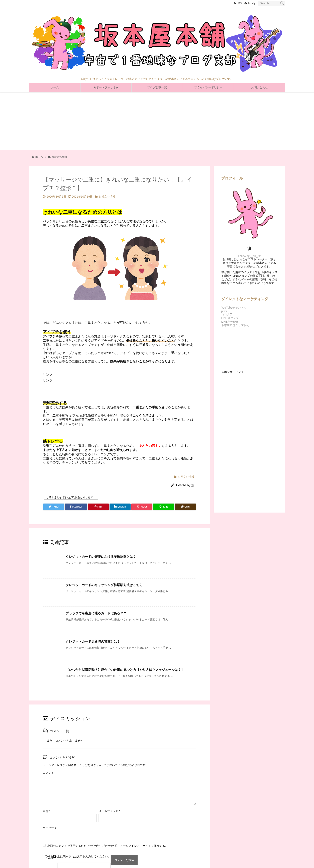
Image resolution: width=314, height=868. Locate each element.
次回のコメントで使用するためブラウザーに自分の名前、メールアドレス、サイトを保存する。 (108, 846)
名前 (47, 811)
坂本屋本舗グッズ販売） (237, 325)
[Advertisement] (157, 122)
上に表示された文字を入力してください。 (84, 856)
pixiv (224, 311)
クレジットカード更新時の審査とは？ (93, 641)
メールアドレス (109, 811)
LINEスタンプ (230, 318)
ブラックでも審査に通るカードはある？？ (96, 613)
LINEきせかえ (230, 322)
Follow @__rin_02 (249, 256)
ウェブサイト (51, 828)
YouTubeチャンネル (234, 308)
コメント (48, 773)
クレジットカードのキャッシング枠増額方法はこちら (104, 585)
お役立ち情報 (59, 157)
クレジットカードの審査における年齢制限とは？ (101, 557)
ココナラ (227, 314)
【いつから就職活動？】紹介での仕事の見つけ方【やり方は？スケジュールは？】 (125, 670)
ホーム (39, 157)
